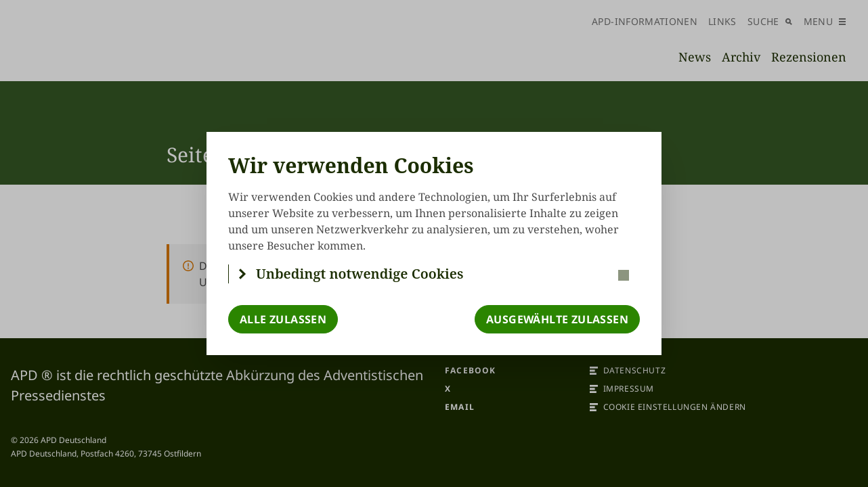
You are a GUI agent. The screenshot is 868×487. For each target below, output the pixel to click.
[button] (434, 274)
